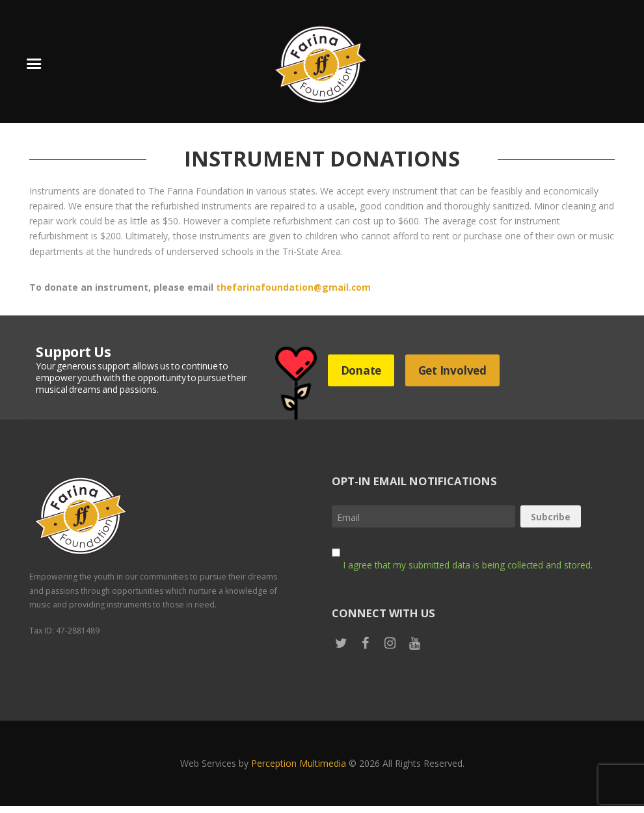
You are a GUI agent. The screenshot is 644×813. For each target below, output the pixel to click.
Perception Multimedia (299, 770)
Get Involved (461, 370)
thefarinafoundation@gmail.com (294, 287)
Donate (364, 370)
